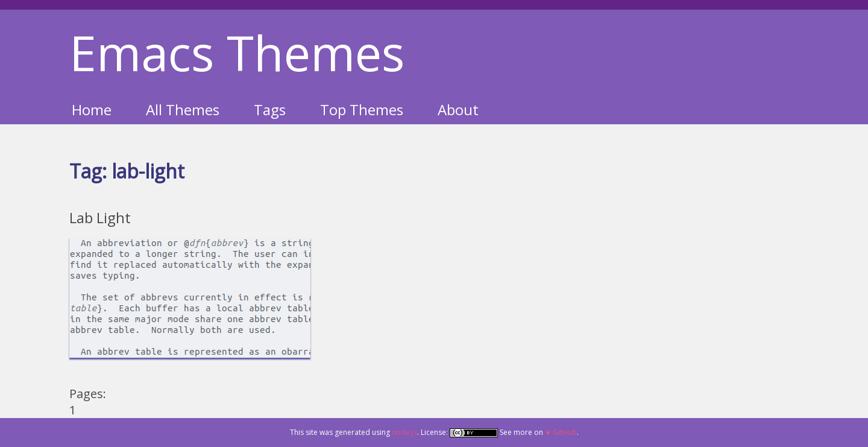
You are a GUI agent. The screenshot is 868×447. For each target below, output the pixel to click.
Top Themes (362, 109)
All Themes (183, 109)
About (458, 109)
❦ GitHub (561, 432)
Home (92, 109)
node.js (404, 432)
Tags (270, 109)
